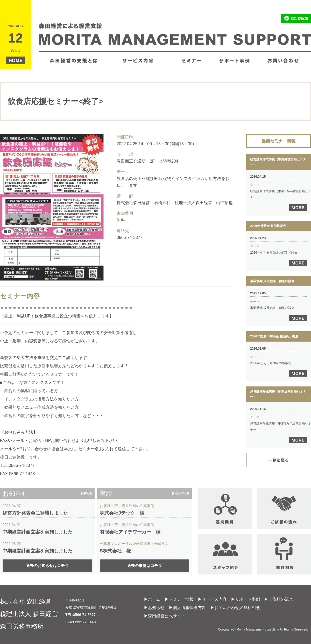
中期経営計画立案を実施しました (38, 532)
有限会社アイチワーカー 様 (130, 532)
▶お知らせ (154, 608)
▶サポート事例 (245, 599)
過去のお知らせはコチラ (47, 566)
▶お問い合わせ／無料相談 (235, 608)
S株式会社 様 (115, 551)
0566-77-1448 (84, 622)
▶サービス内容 (212, 599)
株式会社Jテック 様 (122, 513)
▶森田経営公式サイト (165, 616)
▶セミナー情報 (179, 599)
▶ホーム (152, 599)
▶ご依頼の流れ (279, 599)
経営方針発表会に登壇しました (35, 513)
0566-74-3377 (84, 615)
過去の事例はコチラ (144, 566)
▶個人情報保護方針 (187, 608)
